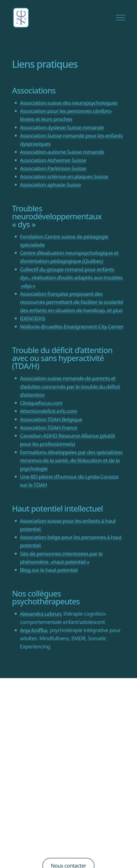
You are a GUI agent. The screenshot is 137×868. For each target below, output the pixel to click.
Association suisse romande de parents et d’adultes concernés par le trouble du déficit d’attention (70, 386)
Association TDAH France (49, 427)
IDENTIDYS (33, 318)
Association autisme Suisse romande (62, 152)
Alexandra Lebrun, (41, 614)
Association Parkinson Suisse (53, 168)
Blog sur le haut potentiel (49, 570)
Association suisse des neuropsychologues (69, 103)
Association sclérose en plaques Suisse (64, 176)
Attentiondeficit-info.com (49, 411)
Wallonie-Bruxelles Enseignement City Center (72, 326)
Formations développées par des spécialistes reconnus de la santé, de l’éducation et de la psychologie (71, 460)
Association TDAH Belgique (51, 419)
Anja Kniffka (34, 630)
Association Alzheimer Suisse (53, 160)
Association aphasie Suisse (51, 184)
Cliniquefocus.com (41, 403)
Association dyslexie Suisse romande (62, 127)
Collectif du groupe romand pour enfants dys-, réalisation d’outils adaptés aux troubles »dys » (71, 277)
